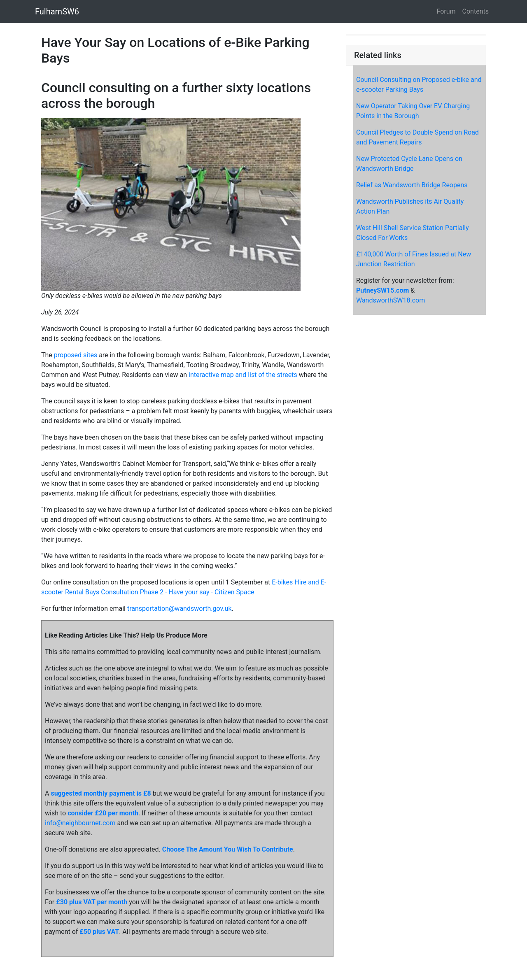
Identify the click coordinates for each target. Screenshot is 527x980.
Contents (476, 11)
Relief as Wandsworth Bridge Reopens (412, 185)
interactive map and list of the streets (243, 375)
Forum (446, 11)
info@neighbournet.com (80, 823)
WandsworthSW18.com (391, 300)
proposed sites (76, 355)
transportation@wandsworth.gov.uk (180, 609)
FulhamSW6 (57, 12)
